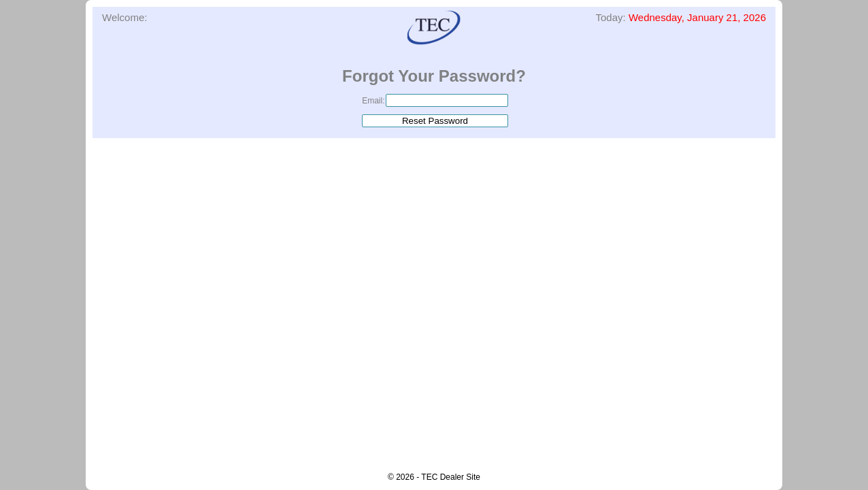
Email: (373, 101)
